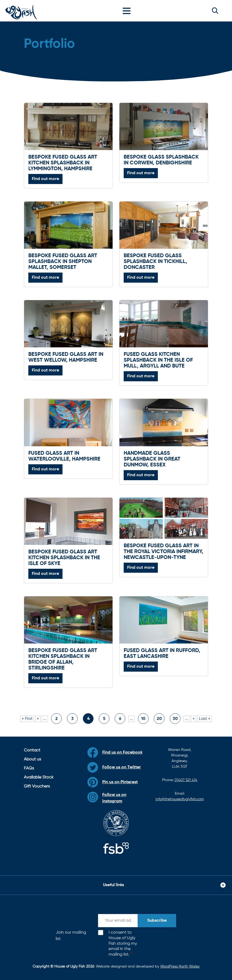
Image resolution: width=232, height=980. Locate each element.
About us (32, 759)
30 (175, 719)
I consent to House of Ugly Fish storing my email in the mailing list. (123, 944)
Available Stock (39, 777)
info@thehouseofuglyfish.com (180, 799)
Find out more (45, 179)
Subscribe (157, 921)
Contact (32, 750)
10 (143, 719)
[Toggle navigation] (128, 11)
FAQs (29, 768)
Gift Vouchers (37, 786)
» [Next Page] (194, 719)
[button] (215, 11)
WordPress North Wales (180, 966)
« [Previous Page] (38, 719)
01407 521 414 (186, 780)
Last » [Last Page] (205, 719)
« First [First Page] (27, 719)
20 (159, 719)
